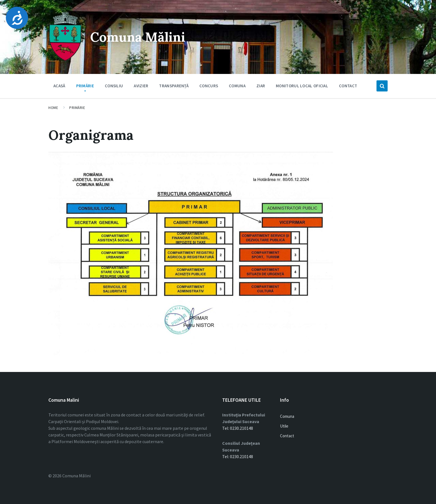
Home (53, 108)
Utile (284, 426)
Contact (348, 86)
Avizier (141, 87)
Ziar (261, 86)
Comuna (237, 87)
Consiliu (114, 87)
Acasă (59, 86)
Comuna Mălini (139, 37)
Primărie (85, 87)
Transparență (174, 86)
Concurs (209, 86)
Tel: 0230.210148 (238, 428)
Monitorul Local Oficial (302, 86)
